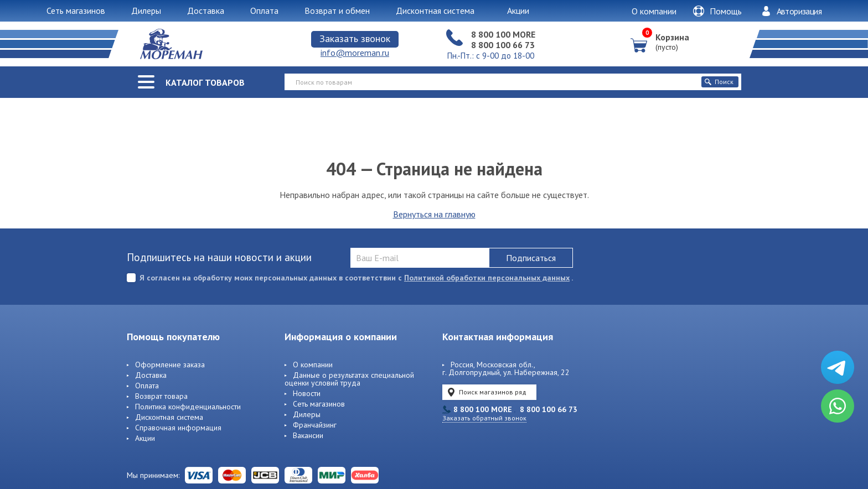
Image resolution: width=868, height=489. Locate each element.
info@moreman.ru (355, 53)
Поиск (719, 82)
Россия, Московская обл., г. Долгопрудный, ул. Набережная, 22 (506, 369)
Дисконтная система (169, 418)
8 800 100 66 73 (503, 45)
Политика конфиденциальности (188, 407)
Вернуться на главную (434, 214)
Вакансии (308, 436)
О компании (654, 11)
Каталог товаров (205, 82)
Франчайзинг (315, 425)
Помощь (717, 11)
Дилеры (307, 415)
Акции (145, 439)
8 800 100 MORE (503, 34)
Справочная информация (178, 428)
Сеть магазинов (319, 404)
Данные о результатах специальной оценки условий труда (349, 379)
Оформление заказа (170, 365)
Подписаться (531, 258)
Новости (307, 394)
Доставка (151, 376)
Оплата (147, 386)
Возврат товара (161, 397)
